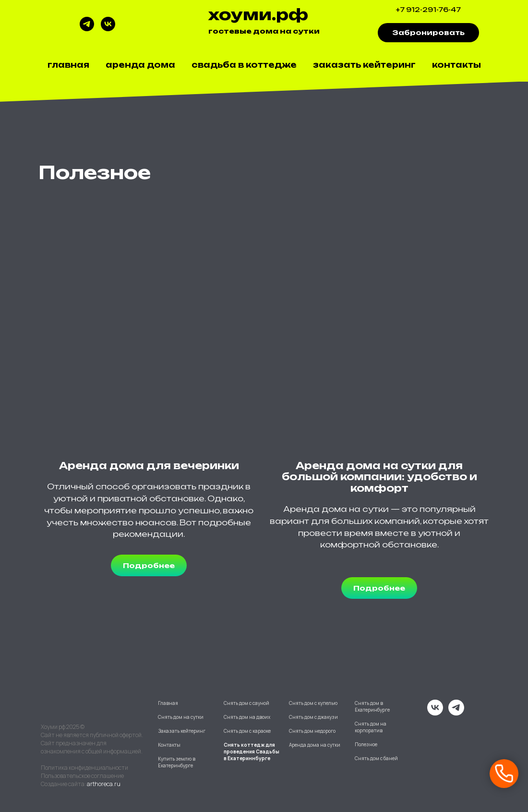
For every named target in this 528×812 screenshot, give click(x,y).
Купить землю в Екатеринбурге (177, 762)
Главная (68, 65)
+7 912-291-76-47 (428, 10)
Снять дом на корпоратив (371, 727)
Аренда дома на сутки (315, 745)
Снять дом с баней (376, 758)
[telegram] (87, 29)
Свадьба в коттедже (244, 65)
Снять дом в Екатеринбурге (372, 706)
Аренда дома (140, 65)
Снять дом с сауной (246, 703)
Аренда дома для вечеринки (149, 466)
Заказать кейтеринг (364, 65)
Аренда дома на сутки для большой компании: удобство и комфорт (379, 477)
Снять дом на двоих (247, 717)
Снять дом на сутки (181, 717)
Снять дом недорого (312, 731)
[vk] (108, 29)
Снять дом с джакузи (313, 717)
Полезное (366, 744)
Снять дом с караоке (247, 731)
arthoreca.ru (104, 784)
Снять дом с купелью (313, 703)
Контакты (456, 65)
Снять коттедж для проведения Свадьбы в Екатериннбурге (252, 751)
